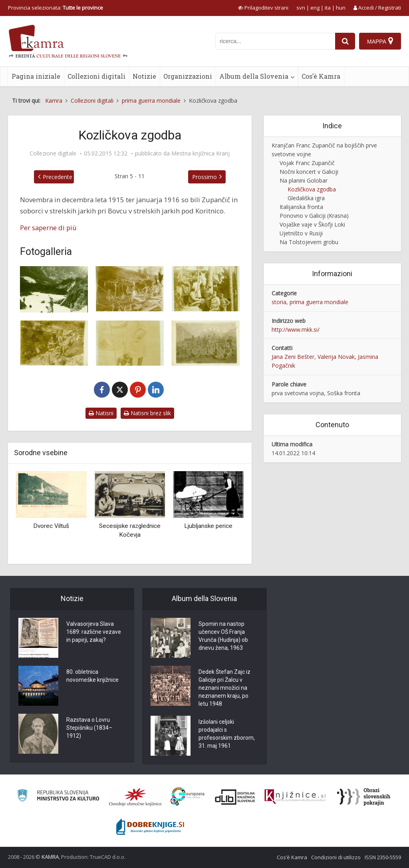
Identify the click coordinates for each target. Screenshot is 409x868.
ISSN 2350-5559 (383, 857)
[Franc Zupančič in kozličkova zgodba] (54, 289)
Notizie (144, 76)
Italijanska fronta (301, 207)
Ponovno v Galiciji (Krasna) (314, 216)
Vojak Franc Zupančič (307, 163)
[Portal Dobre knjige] (150, 827)
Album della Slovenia (254, 76)
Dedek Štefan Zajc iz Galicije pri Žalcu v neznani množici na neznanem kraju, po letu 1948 (224, 688)
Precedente (58, 177)
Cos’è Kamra (321, 76)
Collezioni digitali (96, 76)
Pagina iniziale (36, 76)
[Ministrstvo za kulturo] (58, 797)
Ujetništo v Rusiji (301, 233)
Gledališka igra (306, 198)
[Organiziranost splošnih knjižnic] (135, 797)
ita (328, 8)
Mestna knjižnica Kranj (201, 153)
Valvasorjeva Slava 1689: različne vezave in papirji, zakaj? (94, 632)
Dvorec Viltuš (51, 526)
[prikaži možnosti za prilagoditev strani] (263, 8)
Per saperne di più (48, 228)
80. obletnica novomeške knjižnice (92, 676)
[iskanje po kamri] (275, 41)
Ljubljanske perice (208, 526)
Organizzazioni (188, 76)
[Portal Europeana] (188, 797)
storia (279, 302)
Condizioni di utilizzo (336, 857)
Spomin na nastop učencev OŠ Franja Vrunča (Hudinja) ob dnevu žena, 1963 (223, 636)
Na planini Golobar (304, 180)
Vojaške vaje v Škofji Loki (312, 224)
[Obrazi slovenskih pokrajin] (364, 797)
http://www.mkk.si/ (296, 329)
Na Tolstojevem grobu (309, 242)
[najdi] (345, 41)
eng (315, 8)
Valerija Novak (336, 357)
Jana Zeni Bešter (293, 357)
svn (301, 8)
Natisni (101, 413)
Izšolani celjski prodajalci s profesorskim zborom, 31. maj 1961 (227, 734)
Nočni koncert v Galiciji (309, 172)
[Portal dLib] (235, 797)
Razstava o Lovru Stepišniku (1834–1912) (89, 728)
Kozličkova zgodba (312, 189)
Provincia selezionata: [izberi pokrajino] (56, 8)
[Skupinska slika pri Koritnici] (206, 343)
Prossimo (204, 177)
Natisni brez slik (147, 413)
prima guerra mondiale (319, 302)
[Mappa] (380, 41)
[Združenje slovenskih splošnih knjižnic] (295, 797)
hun (341, 8)
